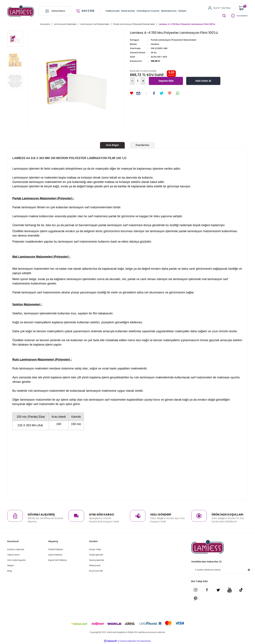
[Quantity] (138, 81)
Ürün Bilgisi (112, 145)
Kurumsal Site (96, 571)
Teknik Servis (13, 555)
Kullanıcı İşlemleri (16, 549)
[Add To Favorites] (132, 93)
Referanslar (95, 565)
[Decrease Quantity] (132, 81)
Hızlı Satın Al (203, 81)
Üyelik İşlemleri (96, 555)
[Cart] (241, 8)
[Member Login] (210, 8)
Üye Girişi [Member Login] (226, 8)
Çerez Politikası (55, 555)
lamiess (155, 44)
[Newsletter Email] (222, 570)
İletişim (11, 565)
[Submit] (249, 570)
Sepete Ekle (166, 81)
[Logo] (21, 11)
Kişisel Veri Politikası (58, 560)
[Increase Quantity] (143, 81)
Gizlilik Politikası (56, 549)
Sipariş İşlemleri (97, 560)
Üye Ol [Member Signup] (216, 8)
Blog (10, 571)
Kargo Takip (95, 549)
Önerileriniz (142, 145)
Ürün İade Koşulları (17, 560)
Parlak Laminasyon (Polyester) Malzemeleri (174, 40)
